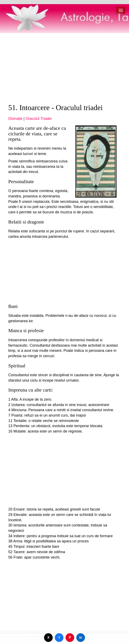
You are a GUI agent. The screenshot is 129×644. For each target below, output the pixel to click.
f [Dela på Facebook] (59, 637)
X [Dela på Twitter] (48, 637)
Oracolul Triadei (39, 119)
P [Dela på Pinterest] (70, 637)
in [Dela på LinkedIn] (81, 637)
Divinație (15, 119)
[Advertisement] (64, 71)
